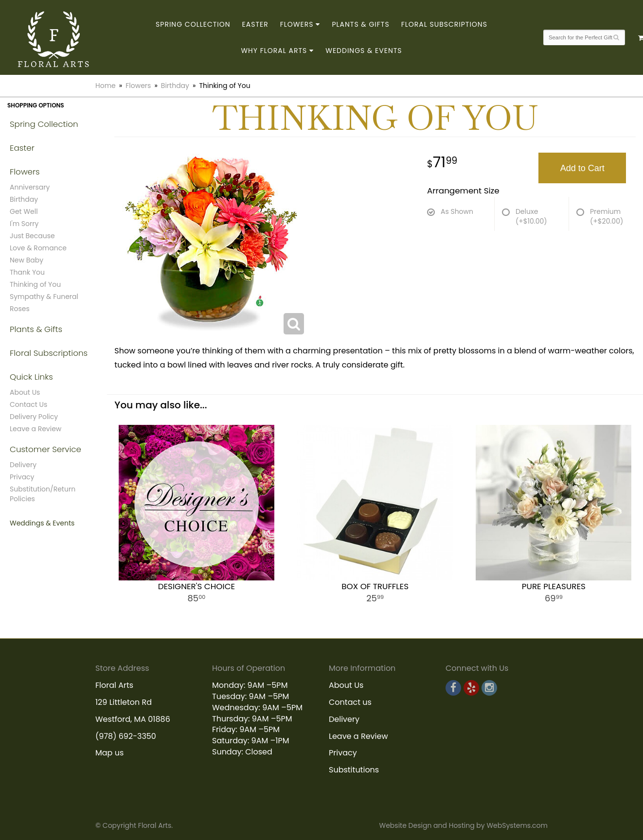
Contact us (350, 702)
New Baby (27, 260)
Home (106, 86)
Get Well (24, 211)
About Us (25, 392)
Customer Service (45, 449)
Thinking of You (35, 284)
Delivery (23, 465)
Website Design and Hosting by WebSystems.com (464, 825)
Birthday (175, 86)
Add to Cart (582, 168)
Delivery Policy (34, 417)
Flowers (297, 24)
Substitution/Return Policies (43, 494)
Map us (109, 753)
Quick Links (31, 377)
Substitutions (354, 770)
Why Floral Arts (274, 51)
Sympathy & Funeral (44, 297)
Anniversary (30, 187)
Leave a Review (36, 429)
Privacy (22, 477)
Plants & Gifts (360, 24)
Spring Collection (193, 24)
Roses (20, 309)
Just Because (32, 236)
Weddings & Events (364, 51)
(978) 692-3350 (126, 736)
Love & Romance (38, 248)
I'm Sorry (24, 224)
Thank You (27, 272)
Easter (255, 24)
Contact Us (28, 404)
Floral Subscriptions (444, 24)
